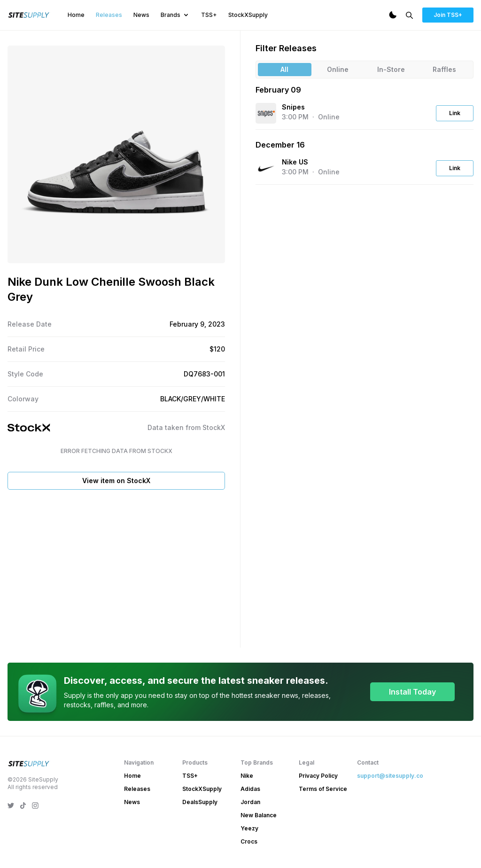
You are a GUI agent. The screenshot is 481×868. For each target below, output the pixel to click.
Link (455, 113)
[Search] (409, 15)
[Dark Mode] (393, 15)
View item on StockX (116, 481)
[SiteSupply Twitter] (11, 805)
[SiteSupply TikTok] (23, 805)
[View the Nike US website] (266, 168)
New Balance (259, 815)
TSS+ (209, 15)
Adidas (250, 789)
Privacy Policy (318, 776)
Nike (247, 776)
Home (76, 15)
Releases (109, 15)
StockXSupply (248, 15)
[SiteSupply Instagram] (35, 805)
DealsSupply (200, 802)
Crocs (249, 841)
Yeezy (249, 828)
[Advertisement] (116, 567)
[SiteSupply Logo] (29, 15)
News (141, 15)
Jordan (250, 802)
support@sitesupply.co (390, 776)
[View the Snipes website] (266, 113)
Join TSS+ (448, 15)
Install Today (412, 692)
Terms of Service (323, 789)
